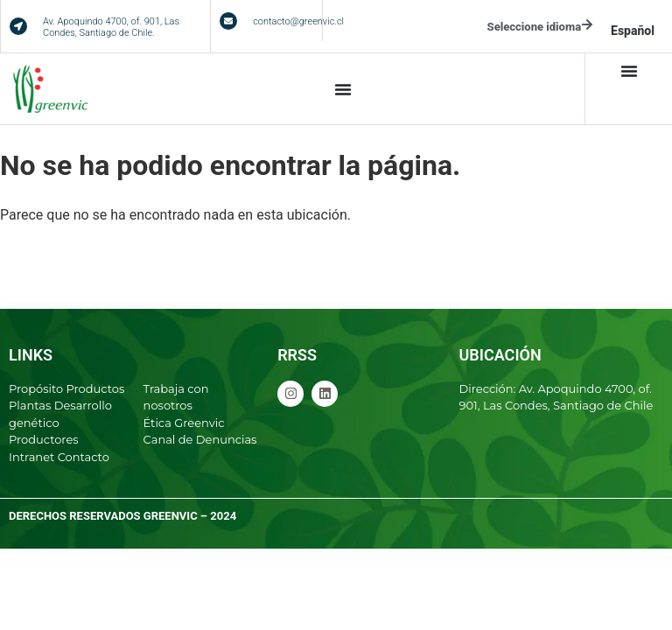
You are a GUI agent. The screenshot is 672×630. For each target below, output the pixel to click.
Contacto (84, 457)
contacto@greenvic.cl (298, 21)
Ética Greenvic (184, 423)
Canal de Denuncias (200, 439)
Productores (44, 439)
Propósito (36, 388)
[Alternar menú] (343, 89)
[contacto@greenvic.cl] (228, 21)
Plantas (30, 405)
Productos (96, 388)
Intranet (31, 457)
